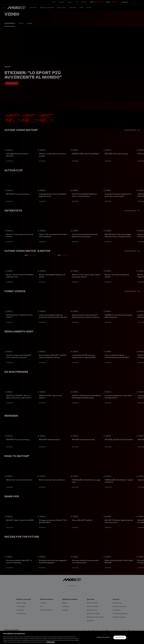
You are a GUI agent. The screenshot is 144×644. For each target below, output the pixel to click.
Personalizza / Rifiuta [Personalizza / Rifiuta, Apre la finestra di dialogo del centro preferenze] (103, 637)
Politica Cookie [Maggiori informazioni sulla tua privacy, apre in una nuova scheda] (51, 642)
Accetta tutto (120, 637)
